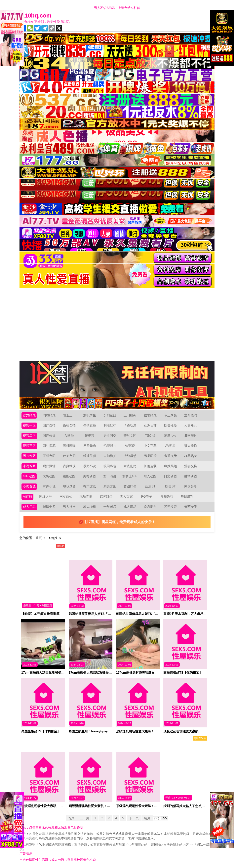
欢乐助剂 (150, 507)
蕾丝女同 (130, 436)
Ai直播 (27, 497)
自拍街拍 (110, 456)
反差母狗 (90, 446)
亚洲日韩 (150, 425)
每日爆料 (187, 497)
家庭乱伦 (130, 466)
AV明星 (170, 446)
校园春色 (110, 466)
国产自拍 (49, 425)
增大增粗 (90, 507)
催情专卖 (49, 507)
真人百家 (126, 497)
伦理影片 (110, 446)
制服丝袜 (110, 425)
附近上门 (69, 415)
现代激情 (49, 466)
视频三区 (29, 446)
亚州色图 (49, 456)
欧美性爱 (171, 425)
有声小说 (49, 486)
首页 (39, 538)
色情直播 (90, 425)
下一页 (134, 818)
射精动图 (190, 476)
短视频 (90, 436)
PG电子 (147, 497)
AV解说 (130, 446)
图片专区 (29, 456)
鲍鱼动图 (69, 476)
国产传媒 (49, 436)
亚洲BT (150, 486)
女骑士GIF (130, 476)
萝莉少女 (171, 436)
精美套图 (110, 486)
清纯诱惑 (130, 456)
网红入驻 (46, 497)
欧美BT (170, 486)
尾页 (147, 818)
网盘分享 (191, 486)
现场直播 (86, 497)
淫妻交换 (191, 466)
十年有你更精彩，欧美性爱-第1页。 (47, 22)
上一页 (84, 818)
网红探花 (49, 446)
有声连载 (90, 486)
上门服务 (130, 415)
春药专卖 (191, 507)
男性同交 (110, 436)
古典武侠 (69, 466)
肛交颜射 (191, 436)
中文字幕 (150, 446)
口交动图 (170, 476)
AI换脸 (69, 436)
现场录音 (69, 486)
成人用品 (29, 507)
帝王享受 (171, 415)
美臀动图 (89, 476)
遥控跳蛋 (106, 497)
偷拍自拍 (69, 425)
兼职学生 (90, 415)
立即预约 (191, 415)
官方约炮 (29, 415)
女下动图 (110, 476)
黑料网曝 (69, 446)
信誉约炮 (150, 415)
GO (165, 818)
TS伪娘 (150, 436)
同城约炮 (49, 415)
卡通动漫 (130, 425)
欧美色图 (69, 456)
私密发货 (171, 507)
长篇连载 (150, 466)
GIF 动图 (29, 476)
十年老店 (110, 507)
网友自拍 (66, 497)
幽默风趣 (171, 466)
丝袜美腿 (90, 456)
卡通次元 (171, 456)
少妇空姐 (110, 415)
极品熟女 (191, 456)
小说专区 (29, 466)
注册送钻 (167, 497)
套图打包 (130, 486)
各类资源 (29, 486)
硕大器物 (191, 446)
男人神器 (69, 507)
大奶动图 (49, 476)
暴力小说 (90, 466)
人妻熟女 (191, 425)
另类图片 (150, 456)
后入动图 (150, 476)
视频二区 (29, 436)
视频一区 (29, 425)
